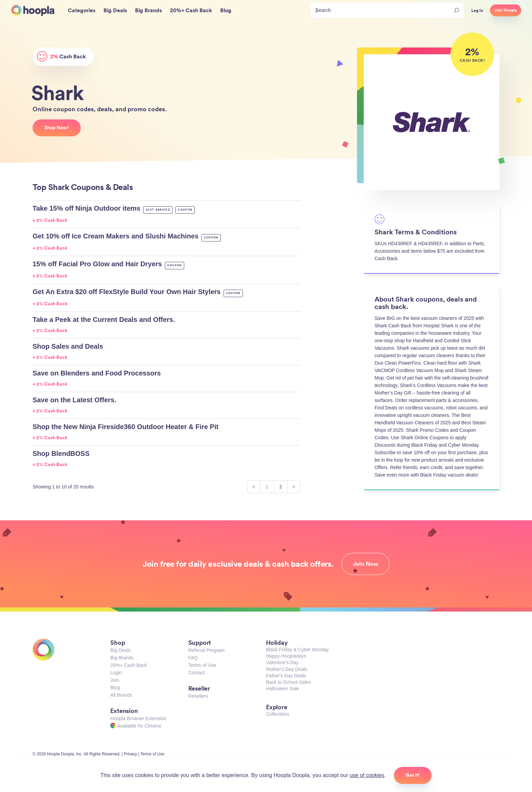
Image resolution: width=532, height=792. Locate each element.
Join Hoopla (506, 10)
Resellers (198, 696)
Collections (278, 714)
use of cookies (367, 775)
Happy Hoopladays (286, 656)
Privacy (130, 754)
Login (116, 673)
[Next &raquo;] (294, 487)
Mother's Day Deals (287, 669)
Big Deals (120, 650)
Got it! (413, 775)
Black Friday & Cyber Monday (297, 650)
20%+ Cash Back (129, 665)
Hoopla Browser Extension (138, 718)
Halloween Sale (282, 689)
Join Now (366, 564)
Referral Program (206, 650)
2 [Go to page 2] (281, 487)
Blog (115, 688)
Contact (196, 673)
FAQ (193, 658)
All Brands (121, 695)
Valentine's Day (282, 662)
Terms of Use (202, 665)
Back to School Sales (288, 682)
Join (115, 680)
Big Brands (122, 658)
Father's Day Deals (286, 676)
